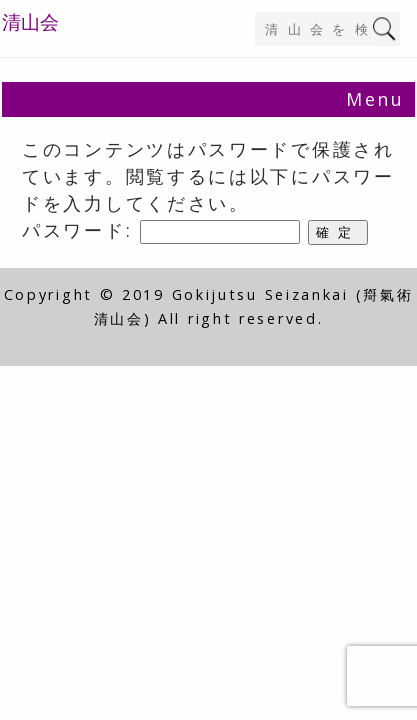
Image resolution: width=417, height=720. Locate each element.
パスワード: (161, 230)
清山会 (30, 22)
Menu (375, 99)
